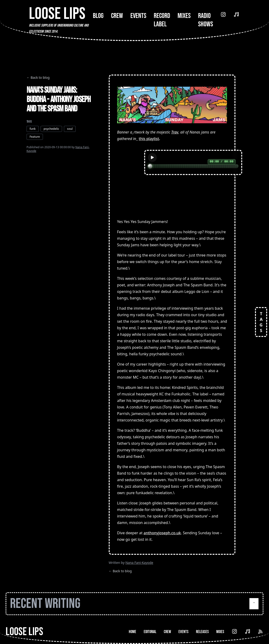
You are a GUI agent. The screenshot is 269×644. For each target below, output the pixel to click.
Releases (202, 632)
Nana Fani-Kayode (139, 563)
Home (133, 632)
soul (70, 129)
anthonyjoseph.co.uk (162, 533)
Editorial (150, 632)
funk (33, 129)
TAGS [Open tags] (261, 322)
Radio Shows (206, 20)
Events (138, 16)
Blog (98, 16)
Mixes (184, 16)
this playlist (149, 139)
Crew (117, 16)
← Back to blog (38, 77)
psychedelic (51, 129)
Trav (175, 132)
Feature (35, 137)
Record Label (162, 20)
